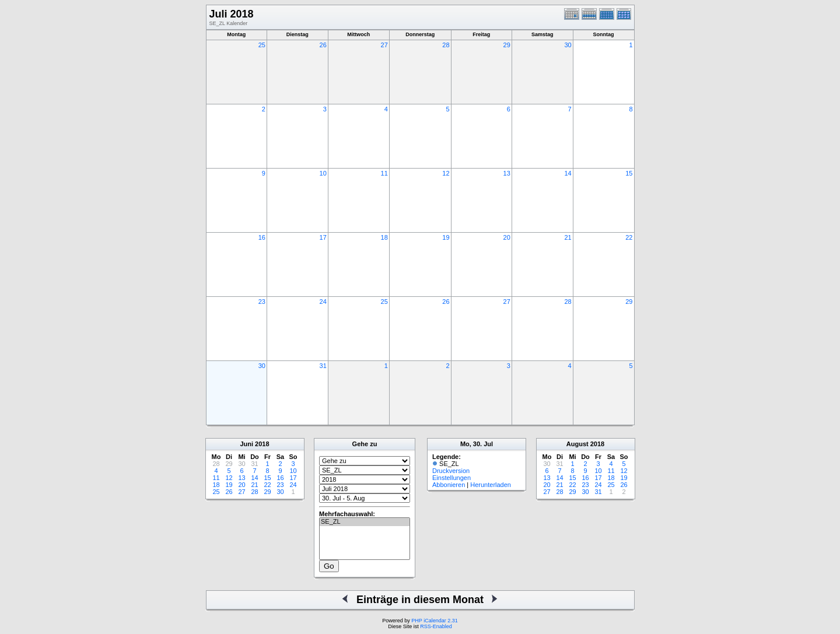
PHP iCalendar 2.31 (434, 621)
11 (384, 173)
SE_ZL (365, 522)
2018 (262, 444)
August (577, 444)
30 (568, 45)
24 (323, 302)
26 (323, 45)
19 (446, 237)
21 (568, 237)
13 (507, 173)
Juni (246, 444)
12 (446, 173)
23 (262, 302)
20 (507, 237)
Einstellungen (452, 478)
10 (323, 173)
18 (384, 237)
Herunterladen (491, 485)
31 (323, 366)
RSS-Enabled (436, 626)
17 (323, 237)
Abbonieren (449, 485)
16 (262, 237)
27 (384, 45)
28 (446, 45)
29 (507, 45)
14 (568, 173)
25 (262, 45)
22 (629, 237)
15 (629, 173)
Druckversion (451, 471)
